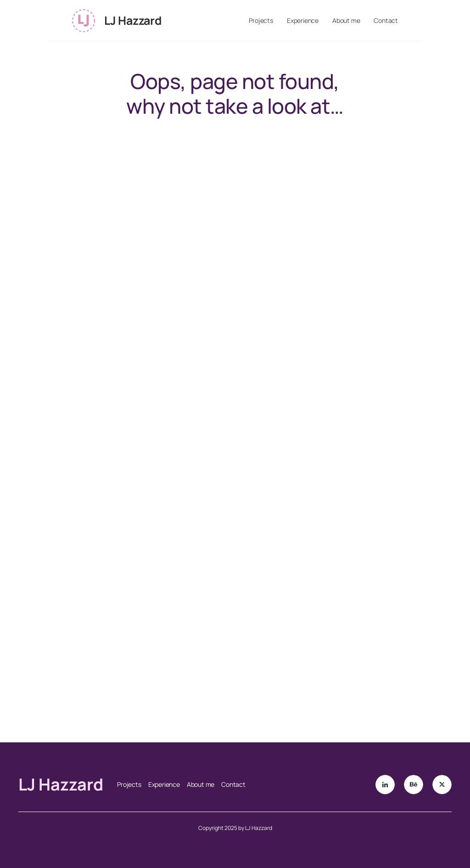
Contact (386, 20)
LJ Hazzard (133, 20)
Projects (261, 20)
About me (346, 20)
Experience (303, 20)
